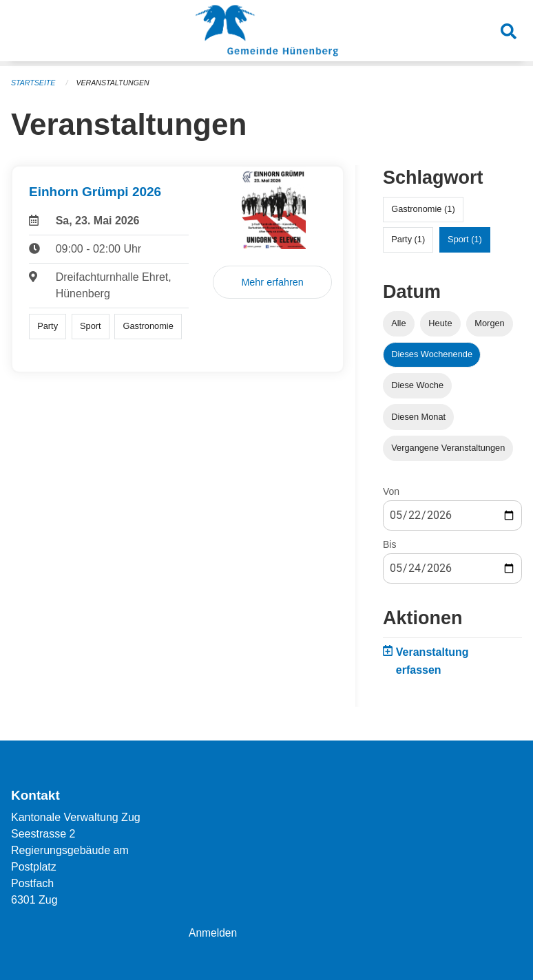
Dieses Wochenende (432, 354)
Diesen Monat (418, 417)
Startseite (34, 83)
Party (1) (408, 239)
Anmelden (213, 933)
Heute (440, 323)
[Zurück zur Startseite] (266, 33)
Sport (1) (465, 239)
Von (391, 491)
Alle (398, 323)
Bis (389, 544)
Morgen (489, 323)
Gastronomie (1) (423, 209)
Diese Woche (417, 385)
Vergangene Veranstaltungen (448, 448)
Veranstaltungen (116, 83)
